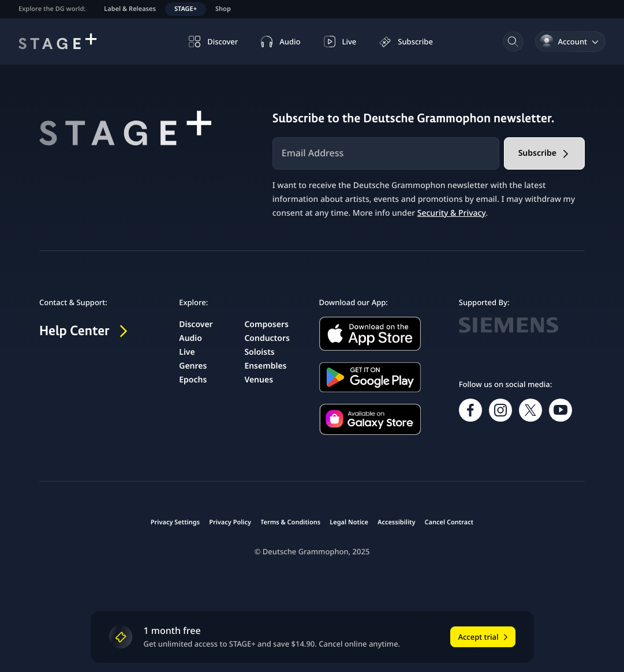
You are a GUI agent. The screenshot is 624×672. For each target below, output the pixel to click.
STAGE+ (186, 9)
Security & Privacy (451, 213)
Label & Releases (130, 9)
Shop (223, 9)
